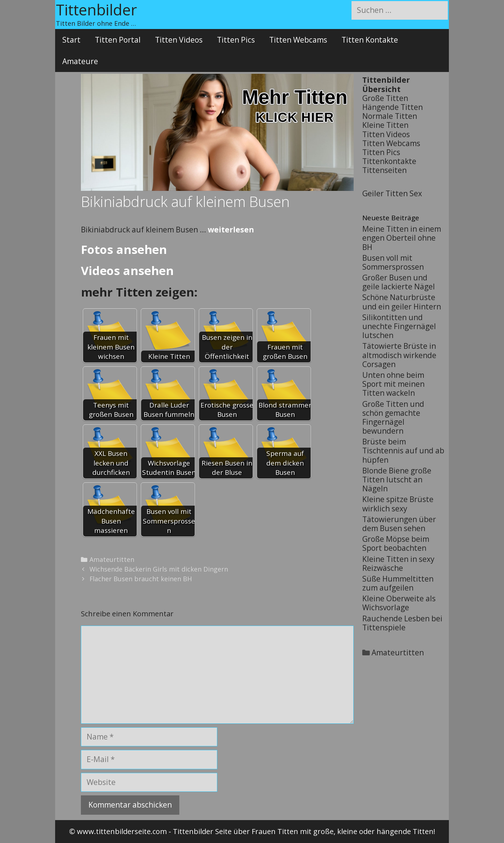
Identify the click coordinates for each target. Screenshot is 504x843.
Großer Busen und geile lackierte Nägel (399, 282)
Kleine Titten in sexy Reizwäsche (398, 563)
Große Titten (385, 98)
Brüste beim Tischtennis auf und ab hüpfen (403, 451)
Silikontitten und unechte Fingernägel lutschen (399, 326)
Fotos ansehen (124, 249)
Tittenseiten (384, 170)
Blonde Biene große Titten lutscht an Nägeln (397, 480)
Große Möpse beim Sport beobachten (396, 543)
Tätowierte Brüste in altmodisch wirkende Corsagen (399, 355)
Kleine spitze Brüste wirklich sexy (398, 504)
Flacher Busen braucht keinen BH (141, 579)
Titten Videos (179, 40)
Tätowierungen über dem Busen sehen (399, 524)
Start (71, 40)
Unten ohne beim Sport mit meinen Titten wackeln (393, 384)
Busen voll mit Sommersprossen (393, 262)
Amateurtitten (112, 559)
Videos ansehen (127, 271)
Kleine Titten (385, 125)
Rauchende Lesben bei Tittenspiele (402, 623)
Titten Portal (118, 40)
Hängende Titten (392, 107)
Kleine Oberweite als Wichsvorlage (399, 603)
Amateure (80, 61)
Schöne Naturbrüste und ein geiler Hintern (402, 302)
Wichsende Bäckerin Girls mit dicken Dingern (159, 569)
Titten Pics (236, 40)
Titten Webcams (298, 40)
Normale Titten (390, 116)
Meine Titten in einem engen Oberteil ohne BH (402, 238)
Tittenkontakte (389, 161)
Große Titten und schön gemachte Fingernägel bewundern (393, 418)
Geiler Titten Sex (392, 193)
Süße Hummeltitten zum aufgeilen (398, 583)
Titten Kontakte (370, 40)
